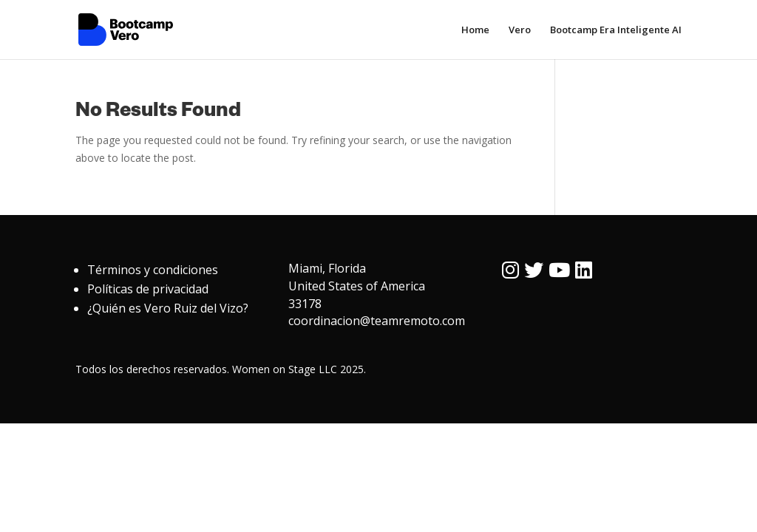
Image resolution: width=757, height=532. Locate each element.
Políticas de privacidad (148, 289)
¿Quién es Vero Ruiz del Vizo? (168, 308)
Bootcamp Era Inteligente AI (616, 30)
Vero (520, 30)
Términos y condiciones (153, 270)
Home (475, 30)
